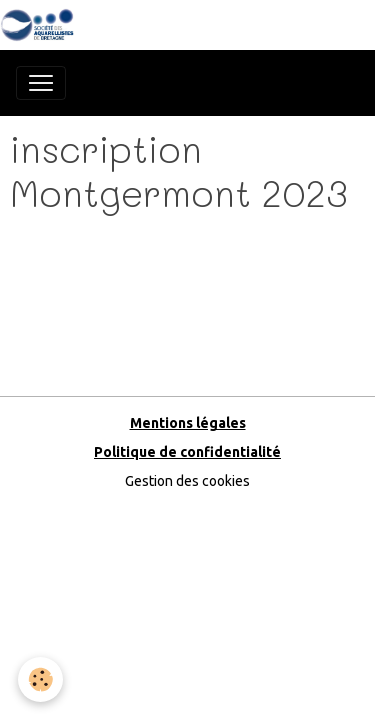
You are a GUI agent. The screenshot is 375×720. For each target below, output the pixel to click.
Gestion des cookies (187, 481)
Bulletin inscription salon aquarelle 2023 (145, 281)
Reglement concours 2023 (97, 240)
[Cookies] (40, 679)
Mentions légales (188, 423)
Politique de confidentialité (187, 452)
